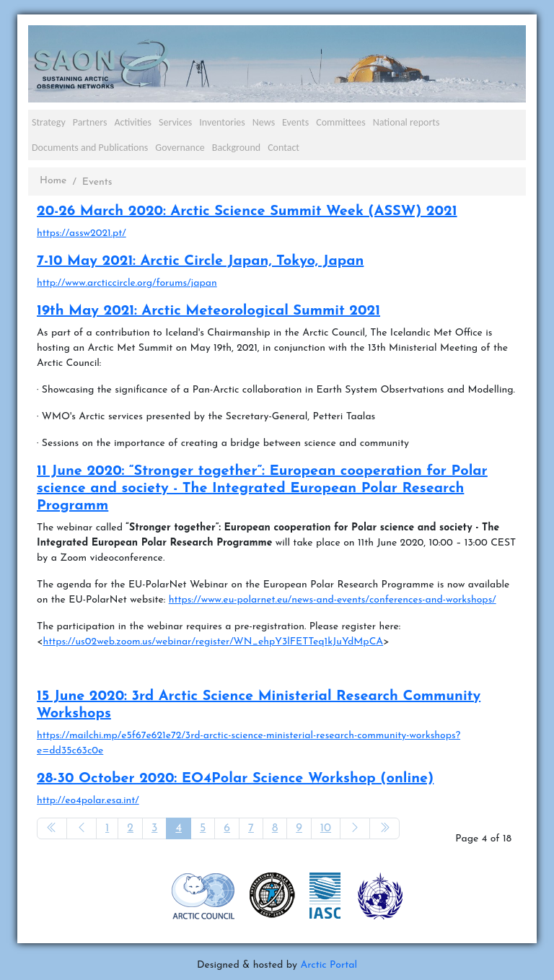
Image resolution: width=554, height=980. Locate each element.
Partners (90, 122)
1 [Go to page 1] (107, 828)
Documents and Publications (90, 148)
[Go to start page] (52, 828)
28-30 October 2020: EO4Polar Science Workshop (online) (235, 779)
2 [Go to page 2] (130, 828)
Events (295, 122)
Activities (133, 122)
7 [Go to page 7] (251, 828)
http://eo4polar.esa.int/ (88, 801)
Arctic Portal (329, 965)
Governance (180, 148)
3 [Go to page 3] (154, 828)
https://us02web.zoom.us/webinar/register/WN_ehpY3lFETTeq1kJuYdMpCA (213, 642)
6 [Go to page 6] (227, 828)
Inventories (222, 122)
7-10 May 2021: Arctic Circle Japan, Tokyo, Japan (200, 261)
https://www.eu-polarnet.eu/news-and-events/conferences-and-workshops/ (333, 600)
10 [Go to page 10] (326, 828)
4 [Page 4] (179, 828)
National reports (406, 122)
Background (236, 148)
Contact (283, 148)
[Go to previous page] (82, 828)
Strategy (49, 122)
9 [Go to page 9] (299, 828)
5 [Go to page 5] (203, 828)
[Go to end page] (384, 828)
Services (175, 122)
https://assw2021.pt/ (82, 233)
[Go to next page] (355, 828)
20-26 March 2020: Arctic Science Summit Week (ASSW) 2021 (247, 211)
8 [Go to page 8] (275, 828)
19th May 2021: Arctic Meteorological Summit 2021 (208, 311)
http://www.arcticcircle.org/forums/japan (127, 283)
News (264, 122)
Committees (341, 122)
